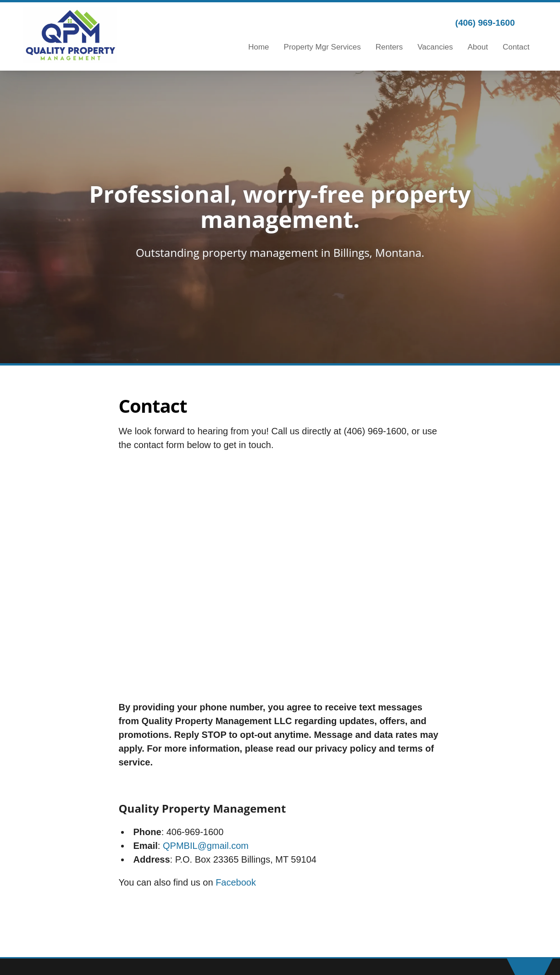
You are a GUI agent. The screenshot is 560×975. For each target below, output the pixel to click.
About (477, 47)
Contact (516, 47)
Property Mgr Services (322, 47)
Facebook (236, 882)
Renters (389, 47)
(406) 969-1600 (485, 23)
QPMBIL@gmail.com (206, 846)
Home (258, 47)
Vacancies (435, 47)
